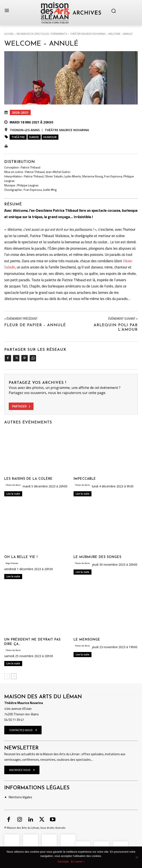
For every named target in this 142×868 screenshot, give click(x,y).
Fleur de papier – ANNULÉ (35, 325)
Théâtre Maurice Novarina (88, 34)
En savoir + (78, 861)
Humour (50, 137)
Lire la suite (13, 494)
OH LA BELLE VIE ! (21, 557)
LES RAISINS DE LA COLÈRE (28, 479)
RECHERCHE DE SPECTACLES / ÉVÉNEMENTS (42, 34)
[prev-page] (7, 676)
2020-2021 (20, 112)
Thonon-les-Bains (25, 130)
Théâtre (18, 137)
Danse (34, 137)
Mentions (15, 797)
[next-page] (14, 676)
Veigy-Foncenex (12, 563)
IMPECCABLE (85, 479)
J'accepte (63, 861)
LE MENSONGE (87, 640)
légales (27, 797)
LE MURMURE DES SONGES (97, 557)
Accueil (9, 34)
